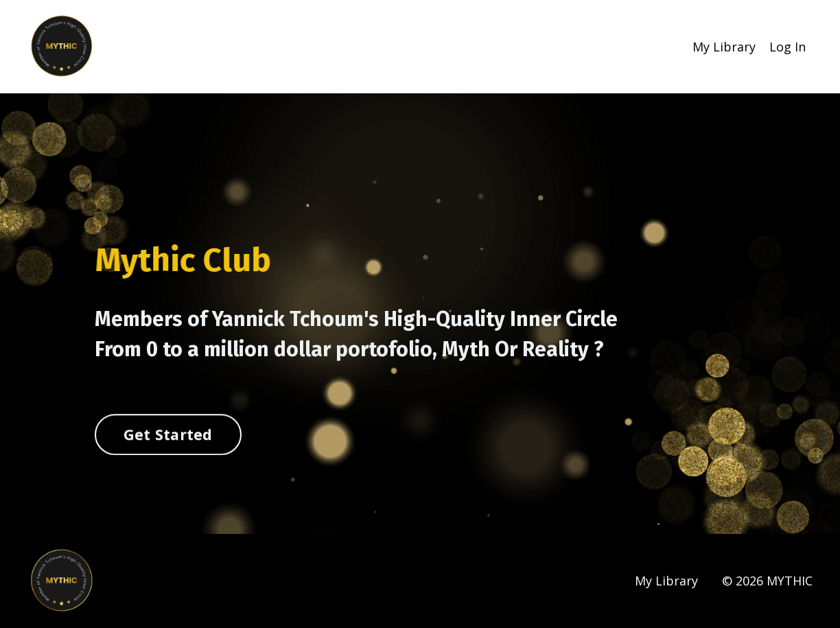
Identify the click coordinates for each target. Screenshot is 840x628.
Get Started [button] (168, 435)
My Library (724, 47)
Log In (787, 47)
